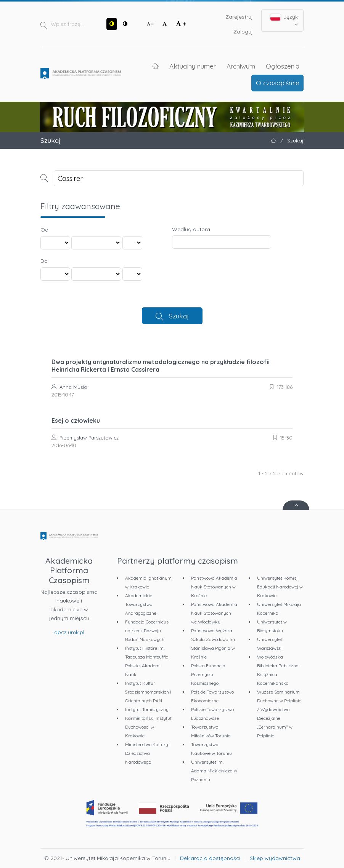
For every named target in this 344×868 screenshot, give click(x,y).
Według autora (191, 229)
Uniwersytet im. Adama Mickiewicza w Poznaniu (214, 771)
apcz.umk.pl (69, 632)
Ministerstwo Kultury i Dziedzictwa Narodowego (148, 753)
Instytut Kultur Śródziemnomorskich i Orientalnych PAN (148, 692)
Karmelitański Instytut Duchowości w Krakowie (148, 727)
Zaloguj (243, 32)
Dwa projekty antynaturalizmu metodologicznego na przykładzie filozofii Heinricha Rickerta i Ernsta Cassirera (161, 366)
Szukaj (179, 316)
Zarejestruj (239, 17)
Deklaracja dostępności (210, 858)
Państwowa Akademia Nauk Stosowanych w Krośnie (214, 587)
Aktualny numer (193, 66)
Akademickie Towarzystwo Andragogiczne (141, 604)
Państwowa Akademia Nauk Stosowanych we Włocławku (214, 613)
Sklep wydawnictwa (275, 858)
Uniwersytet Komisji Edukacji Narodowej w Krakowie (280, 587)
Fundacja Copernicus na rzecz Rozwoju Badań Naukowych (147, 631)
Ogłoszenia (283, 66)
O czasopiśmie (278, 83)
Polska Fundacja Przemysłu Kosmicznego (208, 674)
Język (284, 20)
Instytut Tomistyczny (147, 709)
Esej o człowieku (76, 420)
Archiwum (241, 66)
